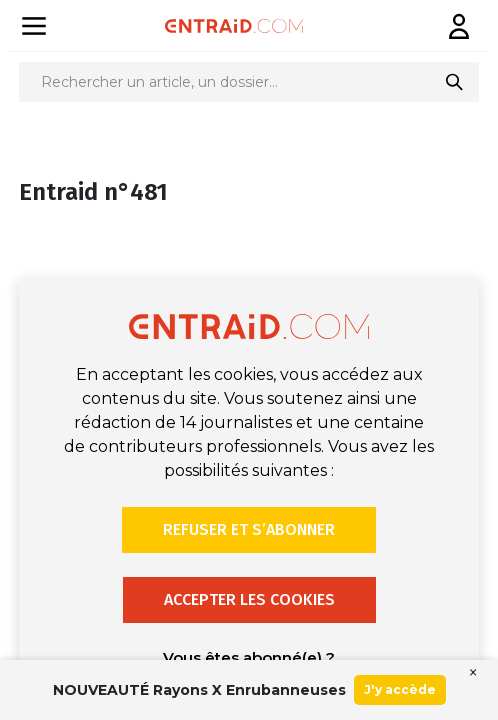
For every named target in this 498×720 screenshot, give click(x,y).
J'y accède (400, 689)
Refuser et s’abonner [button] (249, 529)
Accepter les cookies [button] (249, 599)
